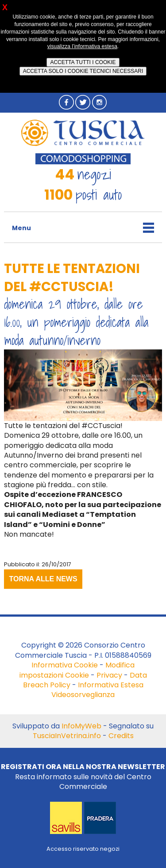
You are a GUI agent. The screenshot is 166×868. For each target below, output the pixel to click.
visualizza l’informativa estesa (82, 46)
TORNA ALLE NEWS (43, 579)
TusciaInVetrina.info (67, 736)
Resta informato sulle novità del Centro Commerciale (83, 777)
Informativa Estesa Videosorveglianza (97, 690)
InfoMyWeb (81, 726)
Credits (121, 736)
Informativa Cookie (65, 665)
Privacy (109, 675)
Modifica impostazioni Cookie (77, 670)
